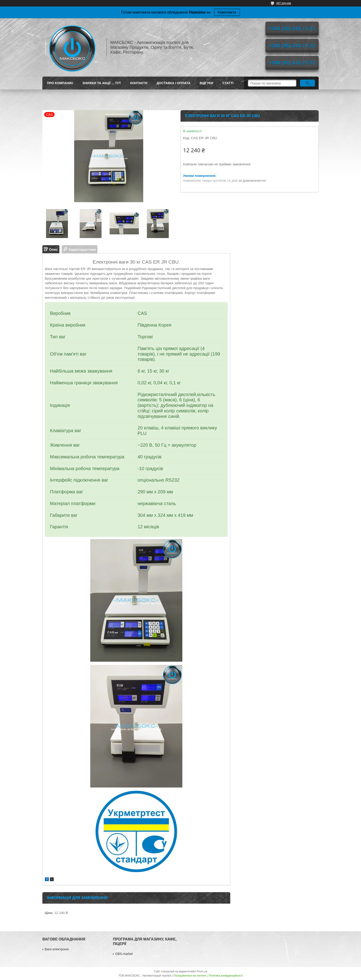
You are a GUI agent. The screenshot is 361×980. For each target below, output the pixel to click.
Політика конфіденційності (226, 976)
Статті (228, 83)
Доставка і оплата (173, 83)
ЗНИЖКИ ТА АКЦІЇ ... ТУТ (102, 83)
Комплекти (227, 12)
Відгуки (206, 83)
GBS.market (124, 954)
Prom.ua (202, 971)
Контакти (139, 83)
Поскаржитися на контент (190, 976)
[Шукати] (307, 83)
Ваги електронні (57, 949)
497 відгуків (284, 3)
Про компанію (60, 83)
